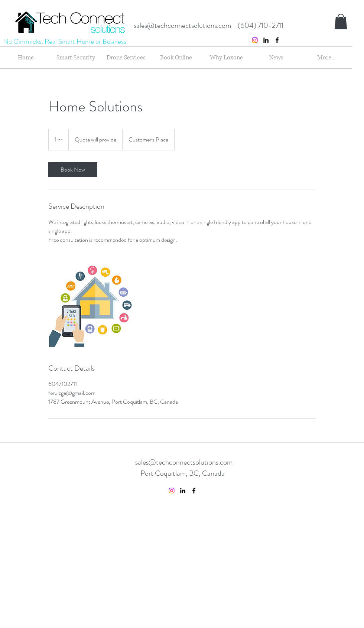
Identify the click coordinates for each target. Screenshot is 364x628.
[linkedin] (266, 40)
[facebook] (277, 40)
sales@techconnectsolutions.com (182, 25)
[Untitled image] (91, 304)
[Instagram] (255, 40)
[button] (341, 22)
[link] (73, 170)
